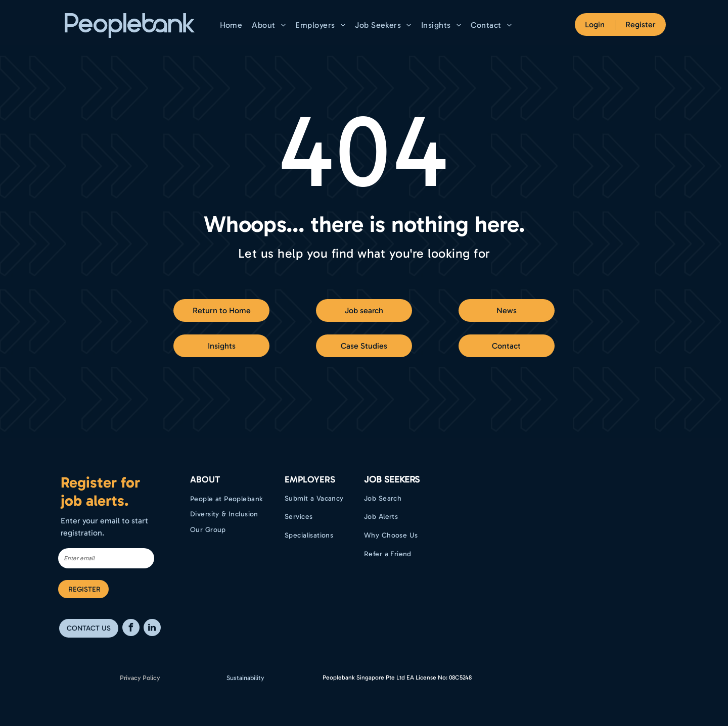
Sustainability (245, 678)
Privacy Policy (140, 678)
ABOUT (205, 479)
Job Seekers (392, 479)
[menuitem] (233, 25)
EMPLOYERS (310, 479)
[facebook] (131, 629)
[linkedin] (152, 629)
